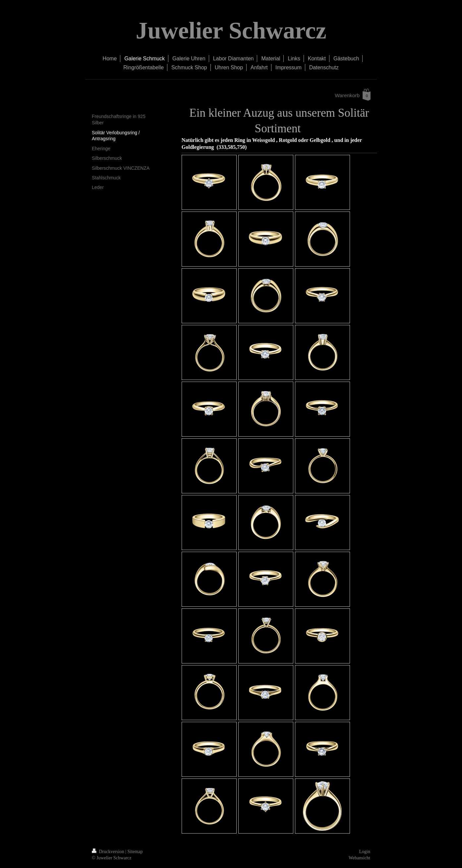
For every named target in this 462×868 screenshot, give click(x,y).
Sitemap (135, 852)
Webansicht (359, 858)
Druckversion (109, 852)
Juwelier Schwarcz (231, 31)
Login (365, 852)
